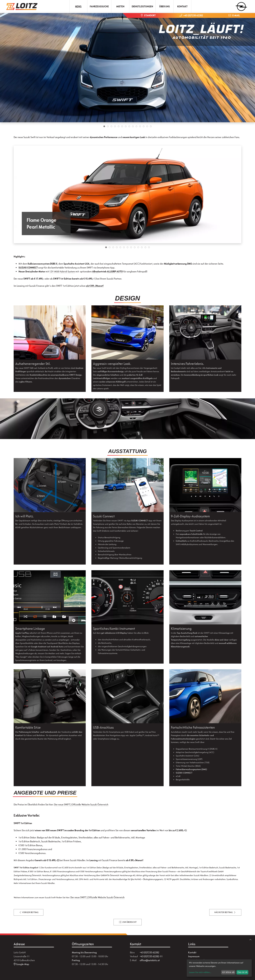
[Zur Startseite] (22, 7)
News (78, 6)
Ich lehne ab (228, 972)
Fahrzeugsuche (99, 6)
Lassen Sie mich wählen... (200, 972)
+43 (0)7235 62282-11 (151, 956)
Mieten (120, 6)
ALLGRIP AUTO (115, 271)
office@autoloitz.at (150, 960)
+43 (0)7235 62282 (149, 952)
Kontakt (182, 6)
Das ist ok (242, 972)
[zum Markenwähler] (241, 5)
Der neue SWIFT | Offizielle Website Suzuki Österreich (81, 804)
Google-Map (21, 964)
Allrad (95, 271)
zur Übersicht (128, 922)
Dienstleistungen (142, 6)
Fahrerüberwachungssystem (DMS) (191, 769)
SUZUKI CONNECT (28, 268)
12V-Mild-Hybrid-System (62, 271)
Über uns (164, 6)
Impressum (194, 956)
